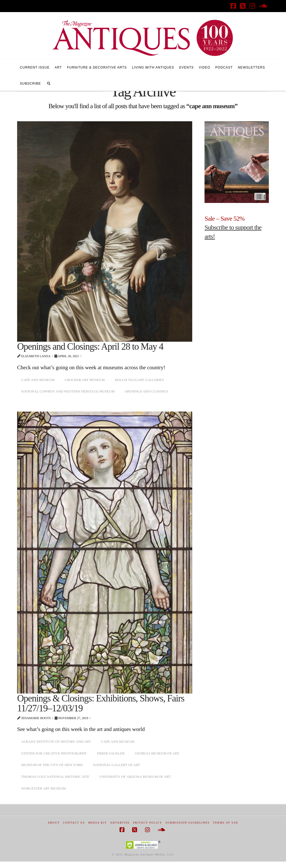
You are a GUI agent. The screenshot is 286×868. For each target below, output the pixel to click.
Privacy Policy (148, 823)
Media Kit (97, 823)
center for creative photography (54, 753)
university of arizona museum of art (135, 777)
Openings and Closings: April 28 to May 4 (90, 347)
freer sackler (111, 753)
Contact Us (74, 823)
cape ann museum (38, 380)
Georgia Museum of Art (157, 753)
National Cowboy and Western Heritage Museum (68, 391)
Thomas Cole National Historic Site (55, 777)
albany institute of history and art (56, 741)
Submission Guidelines (188, 823)
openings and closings (146, 391)
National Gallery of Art (117, 765)
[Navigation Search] (49, 83)
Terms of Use (226, 823)
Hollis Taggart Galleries (139, 380)
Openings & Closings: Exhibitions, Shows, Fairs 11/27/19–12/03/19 (101, 703)
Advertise (120, 823)
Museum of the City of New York (52, 765)
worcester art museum (44, 788)
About (54, 823)
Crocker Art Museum (85, 380)
